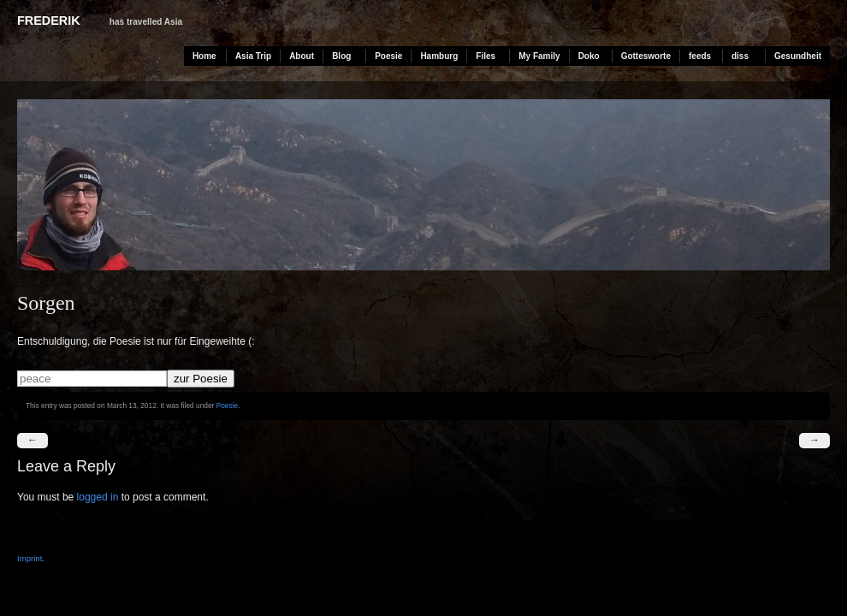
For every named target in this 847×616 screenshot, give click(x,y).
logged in (98, 497)
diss (740, 56)
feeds (700, 56)
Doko (589, 56)
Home (204, 56)
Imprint (30, 558)
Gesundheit (798, 56)
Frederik (49, 21)
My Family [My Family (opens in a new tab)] (539, 56)
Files (486, 56)
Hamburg (439, 56)
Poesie (388, 56)
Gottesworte (646, 56)
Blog (341, 56)
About (302, 56)
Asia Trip (253, 56)
